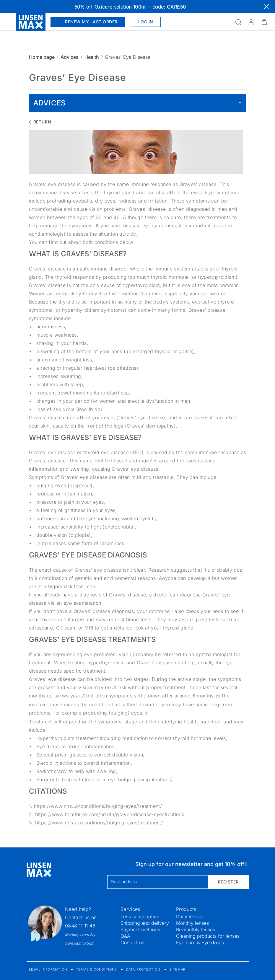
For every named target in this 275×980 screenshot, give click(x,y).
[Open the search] (238, 22)
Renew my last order (88, 22)
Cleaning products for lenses (208, 936)
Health (92, 57)
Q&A (125, 936)
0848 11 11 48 (80, 926)
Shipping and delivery (145, 923)
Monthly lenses (192, 923)
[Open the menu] (8, 22)
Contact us (132, 943)
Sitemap (178, 969)
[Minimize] (264, 22)
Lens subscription (140, 917)
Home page (42, 57)
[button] (251, 22)
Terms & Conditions (96, 969)
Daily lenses (189, 917)
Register (228, 882)
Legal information (48, 969)
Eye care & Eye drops (200, 943)
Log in (146, 22)
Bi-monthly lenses (196, 930)
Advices (70, 57)
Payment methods (140, 930)
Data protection (143, 969)
